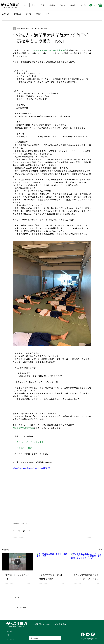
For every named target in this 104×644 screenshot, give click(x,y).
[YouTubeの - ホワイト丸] (88, 634)
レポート (49, 14)
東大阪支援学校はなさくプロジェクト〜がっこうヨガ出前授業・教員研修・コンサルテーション (86, 577)
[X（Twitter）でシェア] (19, 531)
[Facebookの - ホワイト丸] (83, 634)
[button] (38, 5)
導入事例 (28, 14)
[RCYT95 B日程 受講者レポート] (18, 562)
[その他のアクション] (90, 29)
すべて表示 (98, 549)
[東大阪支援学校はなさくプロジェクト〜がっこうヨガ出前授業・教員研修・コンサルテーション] (86, 562)
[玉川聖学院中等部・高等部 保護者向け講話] (52, 562)
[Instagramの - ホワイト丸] (93, 634)
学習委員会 (18, 14)
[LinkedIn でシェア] (24, 531)
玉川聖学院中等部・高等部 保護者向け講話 (52, 577)
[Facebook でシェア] (14, 531)
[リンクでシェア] (29, 531)
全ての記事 (6, 14)
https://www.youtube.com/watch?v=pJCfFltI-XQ (32, 468)
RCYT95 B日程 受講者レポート (17, 577)
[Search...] (45, 638)
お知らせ (39, 14)
